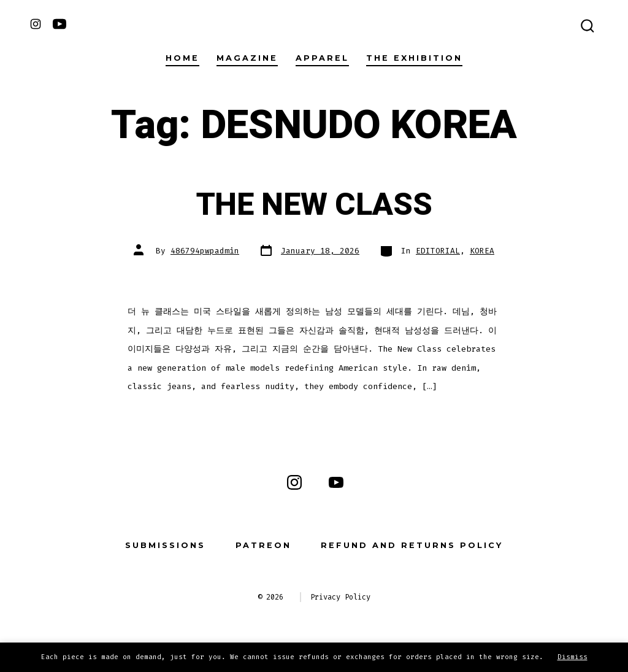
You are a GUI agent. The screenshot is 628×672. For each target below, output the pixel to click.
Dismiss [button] (572, 657)
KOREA (482, 251)
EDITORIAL (438, 251)
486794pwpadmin (205, 251)
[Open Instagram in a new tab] (36, 24)
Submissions (165, 545)
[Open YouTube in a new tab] (59, 24)
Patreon (263, 545)
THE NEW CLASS (314, 205)
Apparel (322, 58)
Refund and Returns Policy (412, 545)
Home (182, 58)
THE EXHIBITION (414, 58)
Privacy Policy (340, 597)
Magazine (247, 58)
